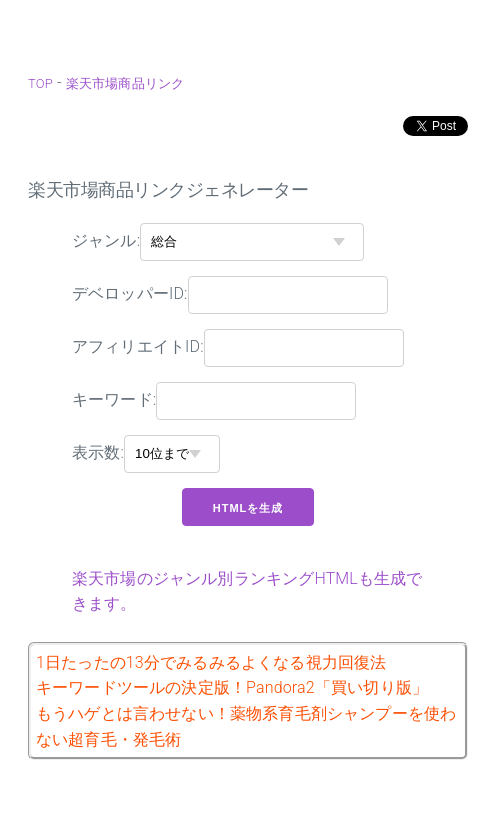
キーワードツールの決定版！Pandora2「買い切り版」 (232, 687)
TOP (40, 83)
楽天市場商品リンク (125, 83)
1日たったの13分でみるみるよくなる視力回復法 (211, 662)
